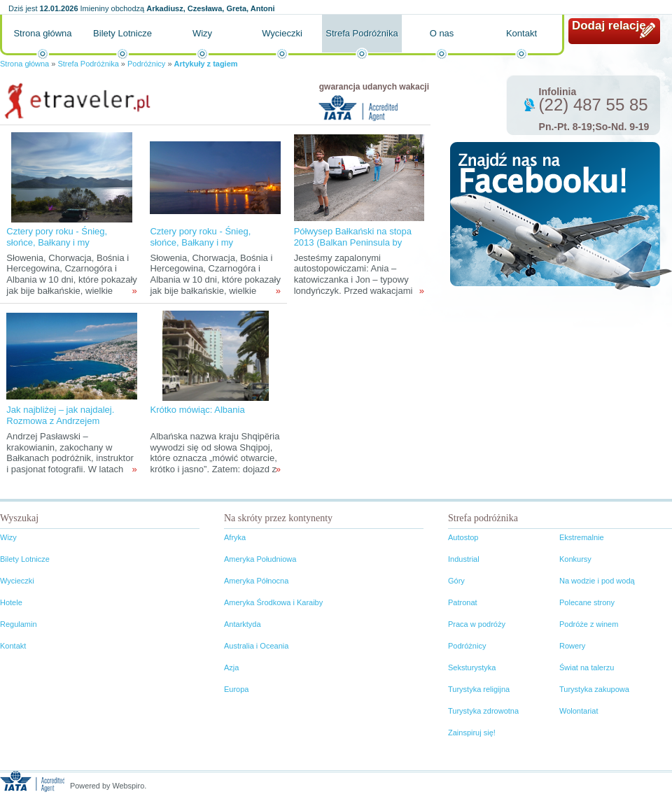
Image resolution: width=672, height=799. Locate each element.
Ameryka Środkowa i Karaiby (273, 602)
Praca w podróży (477, 624)
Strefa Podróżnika (362, 33)
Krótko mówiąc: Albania (197, 410)
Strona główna (42, 33)
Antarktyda (243, 624)
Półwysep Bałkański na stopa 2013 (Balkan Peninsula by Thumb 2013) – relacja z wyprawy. (353, 248)
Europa (236, 689)
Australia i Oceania (256, 646)
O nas (442, 33)
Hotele (11, 602)
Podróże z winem (589, 624)
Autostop (463, 537)
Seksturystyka (472, 667)
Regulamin (19, 624)
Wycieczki (282, 33)
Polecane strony (587, 602)
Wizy (202, 33)
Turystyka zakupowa (594, 689)
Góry (456, 581)
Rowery (572, 646)
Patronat (463, 602)
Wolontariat (579, 711)
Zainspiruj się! (472, 733)
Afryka (235, 537)
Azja (231, 667)
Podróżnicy (146, 64)
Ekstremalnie (582, 537)
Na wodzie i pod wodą (597, 581)
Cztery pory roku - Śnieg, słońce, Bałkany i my (57, 237)
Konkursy (575, 559)
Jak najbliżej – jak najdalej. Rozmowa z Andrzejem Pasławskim (60, 421)
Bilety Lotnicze (122, 33)
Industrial (464, 559)
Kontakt (521, 33)
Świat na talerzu (587, 667)
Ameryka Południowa (260, 559)
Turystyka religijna (479, 689)
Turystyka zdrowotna (483, 711)
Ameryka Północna (256, 581)
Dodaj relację (609, 26)
